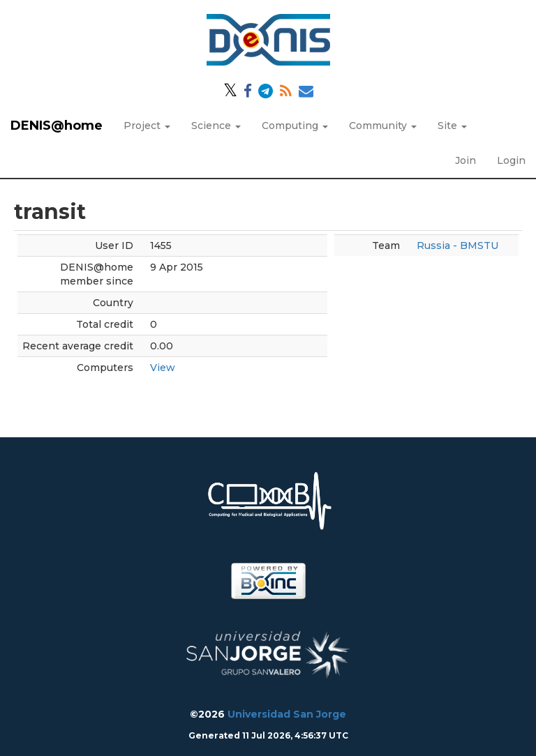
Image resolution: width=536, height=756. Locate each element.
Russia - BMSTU (457, 245)
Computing (295, 126)
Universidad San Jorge (287, 714)
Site (452, 126)
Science (216, 126)
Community (383, 126)
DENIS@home (57, 126)
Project (147, 126)
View (163, 368)
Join (466, 160)
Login (511, 160)
